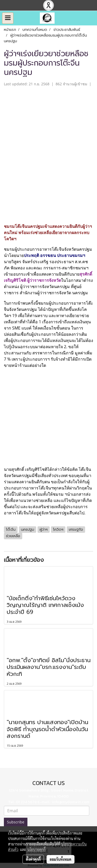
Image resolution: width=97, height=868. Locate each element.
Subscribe (16, 822)
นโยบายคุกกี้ (36, 849)
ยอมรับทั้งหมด (61, 859)
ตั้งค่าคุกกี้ (33, 859)
